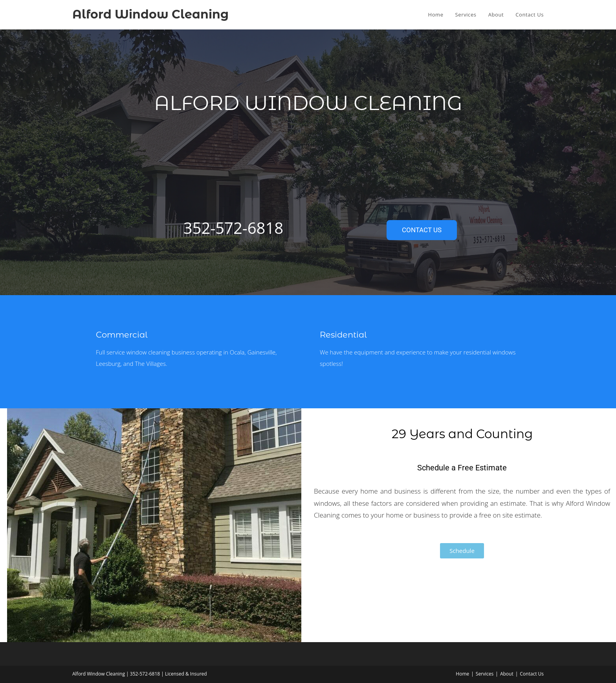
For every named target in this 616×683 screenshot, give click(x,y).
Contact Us (532, 674)
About (507, 674)
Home (462, 674)
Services (485, 674)
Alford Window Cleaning (150, 14)
